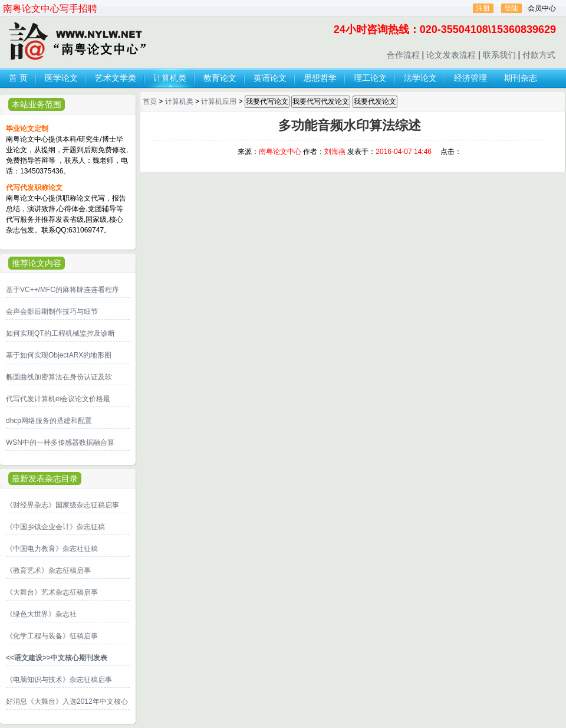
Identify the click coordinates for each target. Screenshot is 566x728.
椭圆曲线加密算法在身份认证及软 (59, 377)
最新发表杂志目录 (45, 478)
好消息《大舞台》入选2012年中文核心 (67, 701)
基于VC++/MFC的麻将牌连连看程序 (62, 290)
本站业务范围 (37, 104)
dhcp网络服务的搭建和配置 (49, 421)
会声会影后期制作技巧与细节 (52, 311)
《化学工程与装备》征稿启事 (52, 636)
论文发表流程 (451, 55)
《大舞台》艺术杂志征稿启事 (52, 592)
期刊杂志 (521, 78)
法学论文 (420, 78)
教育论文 (220, 78)
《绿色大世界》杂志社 (41, 614)
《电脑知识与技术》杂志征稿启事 (59, 680)
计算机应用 (219, 101)
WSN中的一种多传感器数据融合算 (60, 442)
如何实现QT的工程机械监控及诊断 (60, 333)
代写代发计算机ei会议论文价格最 (58, 399)
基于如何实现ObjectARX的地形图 (59, 355)
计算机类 (170, 78)
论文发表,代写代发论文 (76, 42)
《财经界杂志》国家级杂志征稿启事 (62, 505)
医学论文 (61, 78)
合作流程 (403, 55)
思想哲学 (320, 78)
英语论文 (270, 78)
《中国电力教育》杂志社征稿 (52, 549)
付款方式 (539, 55)
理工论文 (370, 78)
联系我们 (499, 55)
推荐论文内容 (37, 263)
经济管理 (470, 78)
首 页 (18, 78)
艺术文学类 (116, 78)
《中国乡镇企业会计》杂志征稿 (55, 527)
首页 (150, 101)
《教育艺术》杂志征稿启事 (48, 570)
